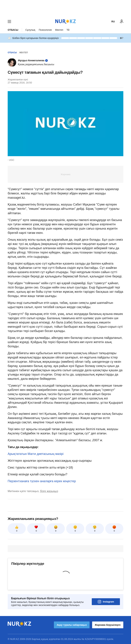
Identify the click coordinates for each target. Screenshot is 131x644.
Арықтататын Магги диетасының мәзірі (36, 454)
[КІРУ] (122, 22)
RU (113, 22)
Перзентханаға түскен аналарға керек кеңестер (42, 481)
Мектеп (59, 30)
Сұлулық (30, 30)
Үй (68, 30)
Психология (45, 30)
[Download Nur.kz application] (65, 8)
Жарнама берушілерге (108, 625)
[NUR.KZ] (65, 21)
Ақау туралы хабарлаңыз (72, 625)
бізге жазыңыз (49, 491)
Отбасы (13, 30)
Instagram (106, 602)
